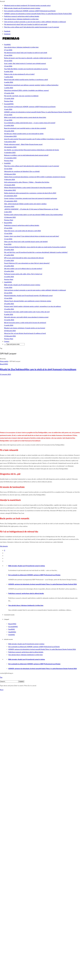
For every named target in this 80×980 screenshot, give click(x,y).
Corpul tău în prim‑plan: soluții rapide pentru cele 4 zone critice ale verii (27, 312)
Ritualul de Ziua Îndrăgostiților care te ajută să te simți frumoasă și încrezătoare (38, 369)
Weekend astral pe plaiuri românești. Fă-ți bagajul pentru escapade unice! (27, 5)
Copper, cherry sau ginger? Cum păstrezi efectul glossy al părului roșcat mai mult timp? (32, 236)
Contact (7, 341)
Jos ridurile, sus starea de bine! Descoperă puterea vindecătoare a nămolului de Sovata (32, 150)
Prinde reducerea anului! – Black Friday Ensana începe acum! (23, 144)
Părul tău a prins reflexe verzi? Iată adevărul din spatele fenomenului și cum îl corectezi (32, 27)
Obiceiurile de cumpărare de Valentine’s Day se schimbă (22, 171)
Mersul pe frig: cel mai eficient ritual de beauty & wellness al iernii (25, 333)
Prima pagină (4, 361)
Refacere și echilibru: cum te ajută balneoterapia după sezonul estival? (26, 155)
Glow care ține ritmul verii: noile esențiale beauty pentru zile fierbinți (26, 242)
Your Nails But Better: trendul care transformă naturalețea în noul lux (26, 69)
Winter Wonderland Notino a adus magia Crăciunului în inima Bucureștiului (28, 187)
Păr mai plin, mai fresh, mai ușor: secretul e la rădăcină (21, 96)
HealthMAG (8, 282)
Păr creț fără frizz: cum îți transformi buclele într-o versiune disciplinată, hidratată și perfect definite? (36, 252)
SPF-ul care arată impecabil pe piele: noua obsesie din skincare (24, 258)
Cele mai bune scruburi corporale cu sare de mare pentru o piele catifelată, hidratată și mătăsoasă (35, 22)
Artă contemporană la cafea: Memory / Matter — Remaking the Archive (27, 182)
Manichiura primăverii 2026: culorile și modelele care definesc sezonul (26, 90)
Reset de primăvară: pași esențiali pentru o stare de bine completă (25, 128)
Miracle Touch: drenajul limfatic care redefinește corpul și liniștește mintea (28, 301)
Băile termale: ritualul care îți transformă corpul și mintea (22, 8)
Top (1, 677)
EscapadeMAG (9, 104)
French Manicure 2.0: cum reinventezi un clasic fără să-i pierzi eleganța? (27, 263)
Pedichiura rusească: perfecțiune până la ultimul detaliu (22, 16)
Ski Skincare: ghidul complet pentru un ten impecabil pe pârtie (24, 134)
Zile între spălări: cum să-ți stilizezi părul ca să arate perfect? (23, 269)
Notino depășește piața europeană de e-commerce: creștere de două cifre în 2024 (30, 193)
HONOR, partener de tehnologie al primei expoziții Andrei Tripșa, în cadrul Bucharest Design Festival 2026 (38, 14)
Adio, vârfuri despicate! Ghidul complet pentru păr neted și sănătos (25, 204)
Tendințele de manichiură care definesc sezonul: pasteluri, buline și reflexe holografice (31, 85)
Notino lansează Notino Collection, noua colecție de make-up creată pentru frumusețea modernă (35, 247)
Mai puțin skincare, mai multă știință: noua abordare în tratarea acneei (26, 317)
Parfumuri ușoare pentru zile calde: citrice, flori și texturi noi (23, 274)
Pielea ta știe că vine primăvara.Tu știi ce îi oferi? (19, 74)
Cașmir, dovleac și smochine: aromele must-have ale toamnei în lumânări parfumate (31, 198)
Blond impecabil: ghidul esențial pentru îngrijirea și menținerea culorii (26, 80)
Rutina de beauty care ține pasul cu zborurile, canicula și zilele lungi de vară (28, 58)
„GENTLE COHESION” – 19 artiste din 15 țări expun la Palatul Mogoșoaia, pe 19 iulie (31, 209)
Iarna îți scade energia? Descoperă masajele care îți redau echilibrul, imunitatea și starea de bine (34, 139)
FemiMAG (7, 44)
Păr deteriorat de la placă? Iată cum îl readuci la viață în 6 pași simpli (26, 24)
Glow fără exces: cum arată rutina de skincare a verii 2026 (22, 231)
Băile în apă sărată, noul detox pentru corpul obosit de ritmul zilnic (25, 117)
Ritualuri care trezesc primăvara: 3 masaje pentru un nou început (25, 328)
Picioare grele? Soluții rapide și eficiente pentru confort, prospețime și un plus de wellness (33, 306)
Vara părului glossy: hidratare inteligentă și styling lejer (21, 19)
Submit (21, 682)
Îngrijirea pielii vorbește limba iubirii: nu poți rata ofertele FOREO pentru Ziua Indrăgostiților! (33, 215)
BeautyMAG (8, 223)
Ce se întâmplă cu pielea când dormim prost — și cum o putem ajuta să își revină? (30, 123)
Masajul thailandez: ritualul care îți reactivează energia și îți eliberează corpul (28, 295)
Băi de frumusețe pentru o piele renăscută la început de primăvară (25, 323)
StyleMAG (7, 163)
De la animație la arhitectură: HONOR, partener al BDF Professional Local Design (30, 11)
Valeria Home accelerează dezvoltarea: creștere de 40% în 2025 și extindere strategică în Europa (35, 177)
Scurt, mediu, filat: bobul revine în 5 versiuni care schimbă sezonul (25, 63)
